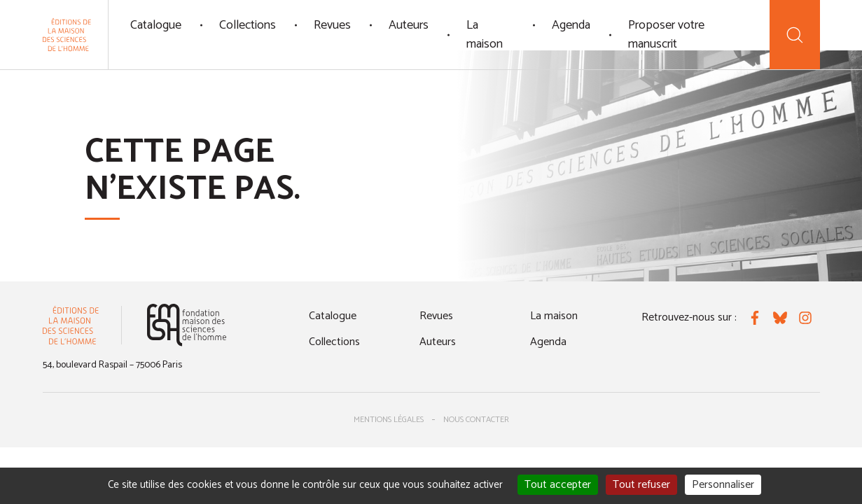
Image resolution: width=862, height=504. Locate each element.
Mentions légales (389, 420)
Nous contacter (476, 420)
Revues (332, 25)
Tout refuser (641, 485)
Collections (248, 25)
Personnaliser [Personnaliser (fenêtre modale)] (723, 485)
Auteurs (409, 25)
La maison (485, 35)
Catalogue (156, 25)
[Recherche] (794, 35)
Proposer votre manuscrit (666, 35)
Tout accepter (558, 485)
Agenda (571, 25)
